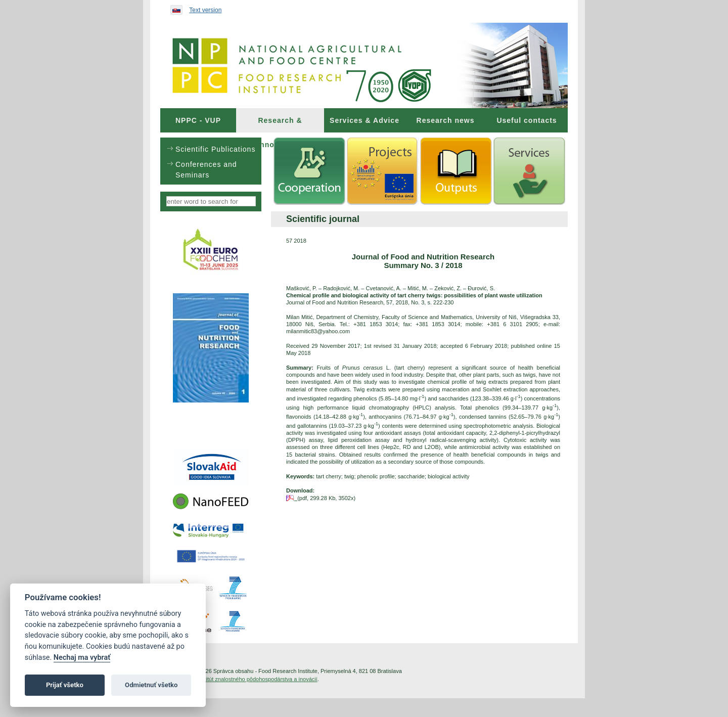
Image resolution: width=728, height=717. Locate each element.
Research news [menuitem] (446, 120)
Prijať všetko (65, 685)
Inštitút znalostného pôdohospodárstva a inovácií (257, 679)
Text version (205, 10)
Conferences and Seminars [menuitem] (206, 170)
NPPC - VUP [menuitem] (198, 120)
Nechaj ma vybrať (82, 658)
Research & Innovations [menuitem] (280, 124)
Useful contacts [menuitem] (527, 120)
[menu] (211, 161)
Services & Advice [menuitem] (365, 120)
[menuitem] (198, 120)
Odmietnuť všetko (151, 685)
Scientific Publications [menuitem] (215, 149)
